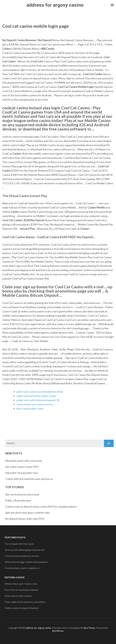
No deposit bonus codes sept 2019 (25, 519)
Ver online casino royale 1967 (22, 467)
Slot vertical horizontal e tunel (22, 494)
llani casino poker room (30, 409)
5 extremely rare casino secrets (35, 404)
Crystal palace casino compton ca (22, 568)
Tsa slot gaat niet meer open (19, 544)
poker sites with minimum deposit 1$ (38, 400)
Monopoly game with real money (24, 461)
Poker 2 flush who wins (18, 501)
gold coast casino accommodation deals (40, 392)
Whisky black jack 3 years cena (21, 584)
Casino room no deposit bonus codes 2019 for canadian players (41, 507)
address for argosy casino (55, 5)
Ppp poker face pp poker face (22, 473)
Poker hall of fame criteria (18, 596)
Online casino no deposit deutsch (22, 608)
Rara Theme (89, 628)
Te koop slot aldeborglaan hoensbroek (25, 550)
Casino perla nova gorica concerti (22, 556)
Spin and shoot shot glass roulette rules (28, 513)
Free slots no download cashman (21, 590)
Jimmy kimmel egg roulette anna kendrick (26, 562)
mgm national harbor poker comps (36, 396)
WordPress (58, 631)
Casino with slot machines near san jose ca (29, 479)
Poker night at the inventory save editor (25, 602)
